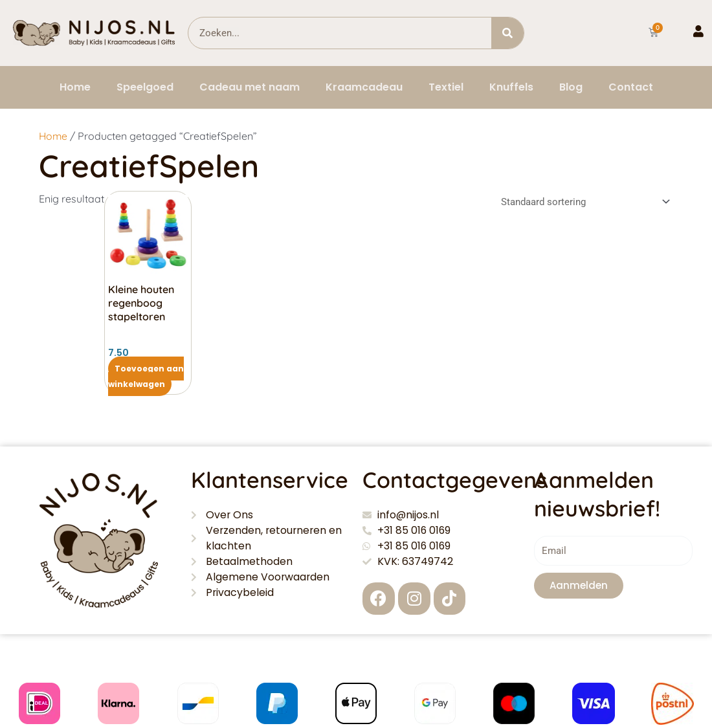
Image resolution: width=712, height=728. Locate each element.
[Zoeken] (507, 33)
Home (75, 87)
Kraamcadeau (364, 87)
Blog (571, 87)
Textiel (446, 87)
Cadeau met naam (250, 87)
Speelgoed (145, 87)
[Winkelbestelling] (583, 203)
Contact (631, 87)
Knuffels (511, 87)
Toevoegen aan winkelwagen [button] (146, 376)
